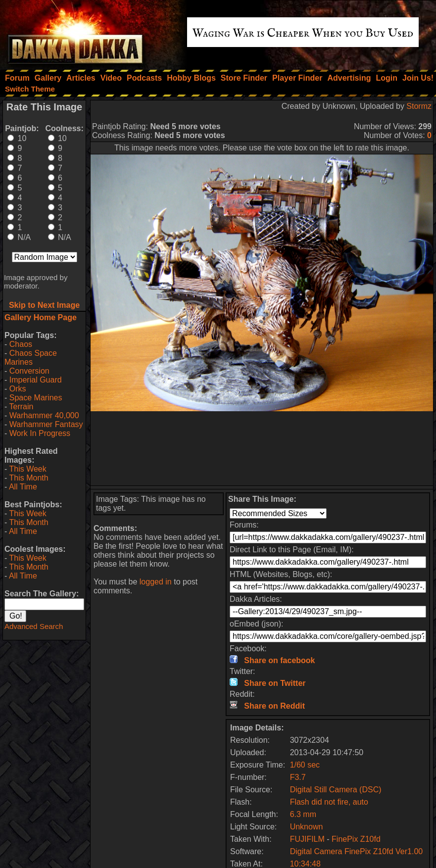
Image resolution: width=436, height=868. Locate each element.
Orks (18, 389)
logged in (156, 582)
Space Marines (36, 398)
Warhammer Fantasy (46, 424)
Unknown (307, 827)
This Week (27, 469)
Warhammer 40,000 (44, 415)
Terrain (21, 407)
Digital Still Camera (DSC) (336, 790)
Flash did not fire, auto (329, 802)
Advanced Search (34, 626)
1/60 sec (305, 765)
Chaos (21, 344)
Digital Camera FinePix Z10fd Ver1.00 (357, 851)
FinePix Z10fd (356, 839)
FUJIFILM (307, 839)
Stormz (419, 106)
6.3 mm (303, 814)
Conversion (29, 371)
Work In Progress (40, 433)
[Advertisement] (262, 448)
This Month (28, 478)
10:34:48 (305, 864)
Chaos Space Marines (31, 358)
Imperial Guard (36, 380)
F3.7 (298, 777)
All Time (23, 487)
